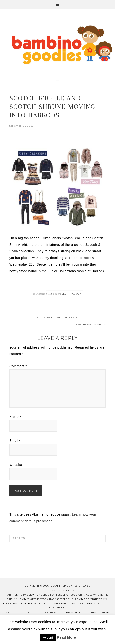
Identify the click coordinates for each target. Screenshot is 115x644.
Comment (18, 366)
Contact (30, 613)
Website (16, 465)
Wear (79, 294)
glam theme (59, 586)
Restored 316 (82, 586)
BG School (75, 613)
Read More (67, 637)
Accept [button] (48, 638)
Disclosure (100, 613)
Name (15, 417)
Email (15, 441)
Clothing (68, 294)
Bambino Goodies (62, 45)
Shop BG (52, 613)
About (11, 613)
